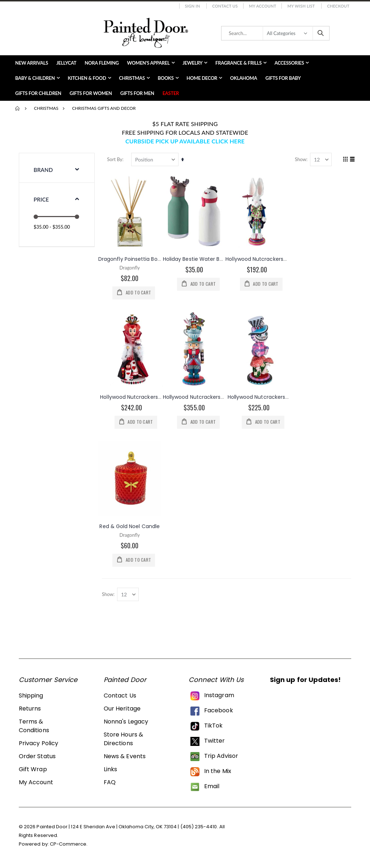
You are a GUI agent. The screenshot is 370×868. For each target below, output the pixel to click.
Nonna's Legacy (126, 723)
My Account (263, 6)
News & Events (125, 757)
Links (110, 770)
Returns (30, 710)
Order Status (37, 757)
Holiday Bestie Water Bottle (199, 259)
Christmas (46, 108)
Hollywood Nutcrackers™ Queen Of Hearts (155, 397)
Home (18, 108)
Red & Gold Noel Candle (131, 526)
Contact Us (225, 6)
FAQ (110, 783)
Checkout (338, 6)
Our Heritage (122, 710)
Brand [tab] (43, 170)
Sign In (193, 6)
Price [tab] (41, 199)
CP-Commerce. (69, 845)
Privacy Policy (38, 744)
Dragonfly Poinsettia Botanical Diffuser (149, 259)
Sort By (116, 159)
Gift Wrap (33, 770)
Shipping (31, 697)
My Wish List (301, 6)
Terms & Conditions (34, 727)
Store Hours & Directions (123, 740)
